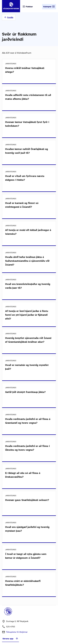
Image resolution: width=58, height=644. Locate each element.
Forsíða (10, 17)
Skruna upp (10, 639)
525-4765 (11, 627)
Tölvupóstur (17, 632)
